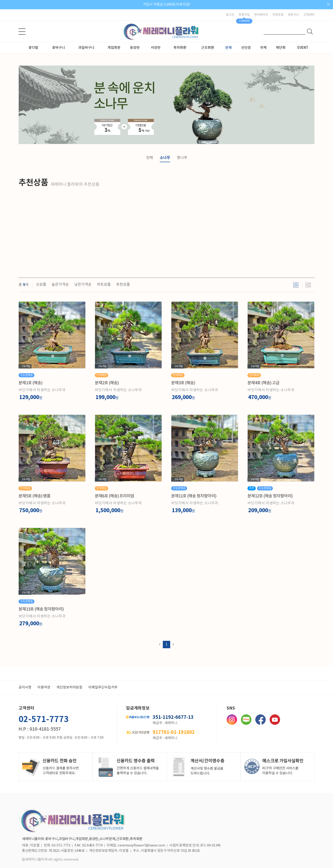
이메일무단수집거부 (103, 687)
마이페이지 (261, 15)
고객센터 (309, 15)
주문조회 (278, 15)
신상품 (41, 285)
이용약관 (44, 687)
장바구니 (293, 15)
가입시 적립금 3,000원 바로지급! (167, 5)
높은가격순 (60, 285)
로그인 (230, 15)
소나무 (165, 158)
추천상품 (123, 285)
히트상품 (104, 285)
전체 (150, 158)
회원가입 (244, 15)
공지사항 (25, 687)
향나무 (182, 158)
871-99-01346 (211, 846)
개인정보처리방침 (69, 687)
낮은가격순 (83, 285)
